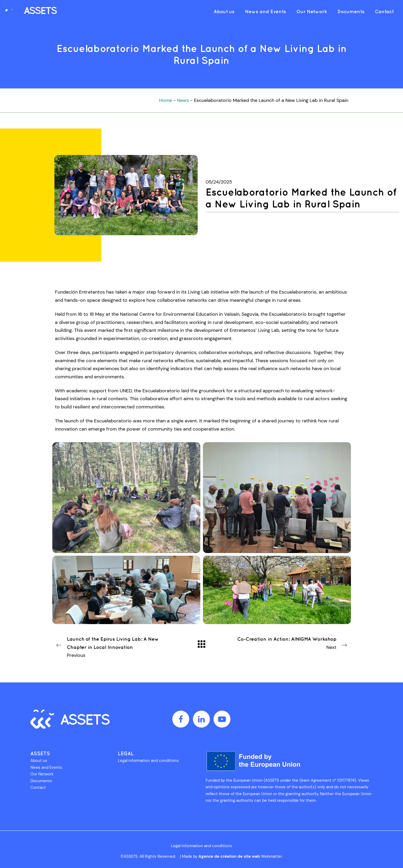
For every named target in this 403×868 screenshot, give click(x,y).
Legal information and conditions (148, 761)
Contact (38, 787)
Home (166, 100)
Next (292, 643)
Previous (111, 647)
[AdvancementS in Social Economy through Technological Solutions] (30, 11)
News (183, 100)
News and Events (46, 767)
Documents (41, 781)
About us (39, 761)
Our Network (42, 774)
